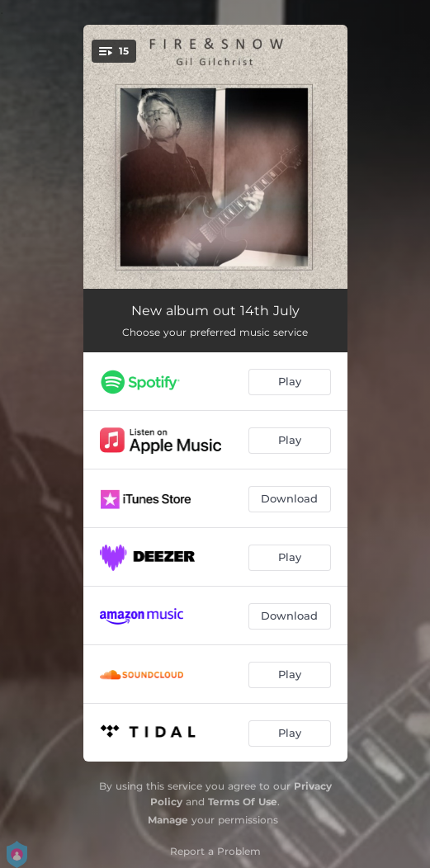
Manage (168, 820)
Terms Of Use (243, 802)
